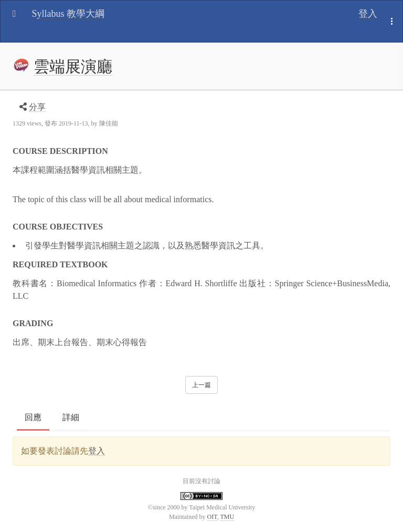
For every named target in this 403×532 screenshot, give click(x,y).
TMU (227, 517)
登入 (368, 14)
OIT (212, 517)
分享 (37, 107)
